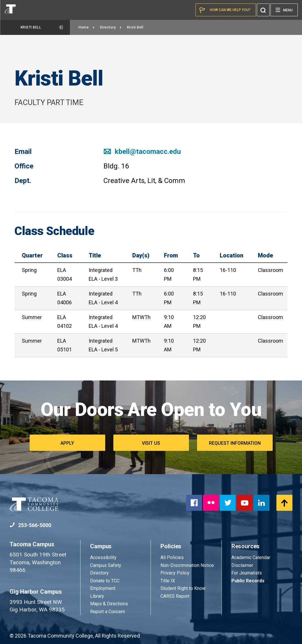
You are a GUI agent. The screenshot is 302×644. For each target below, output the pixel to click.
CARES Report (175, 596)
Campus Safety (106, 565)
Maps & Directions (109, 604)
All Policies (173, 557)
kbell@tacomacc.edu (142, 152)
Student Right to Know (183, 588)
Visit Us (151, 443)
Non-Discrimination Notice (187, 565)
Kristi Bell (42, 27)
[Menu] (284, 10)
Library (97, 596)
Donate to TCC (105, 581)
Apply (67, 443)
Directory (111, 27)
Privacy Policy (175, 573)
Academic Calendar (251, 557)
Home (87, 27)
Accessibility (103, 557)
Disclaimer (242, 565)
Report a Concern (108, 612)
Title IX (168, 581)
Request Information (235, 443)
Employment (103, 588)
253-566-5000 (30, 525)
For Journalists (247, 573)
